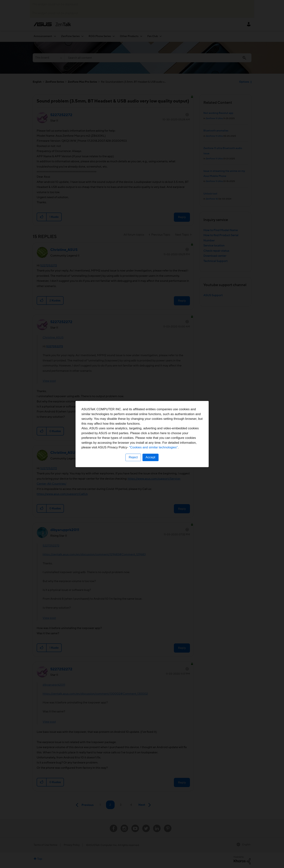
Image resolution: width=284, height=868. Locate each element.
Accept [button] (151, 457)
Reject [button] (133, 457)
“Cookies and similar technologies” (153, 447)
